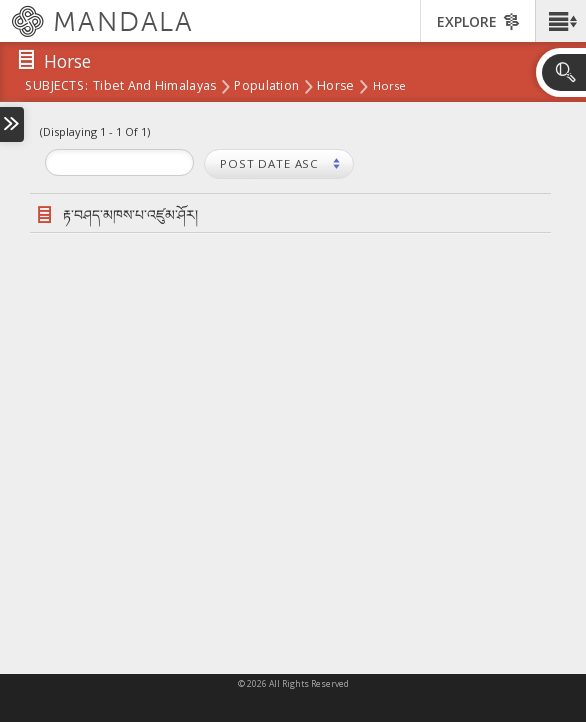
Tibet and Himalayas (154, 87)
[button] (560, 21)
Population (266, 87)
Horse (335, 87)
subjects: (56, 87)
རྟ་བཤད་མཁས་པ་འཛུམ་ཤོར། (130, 214)
